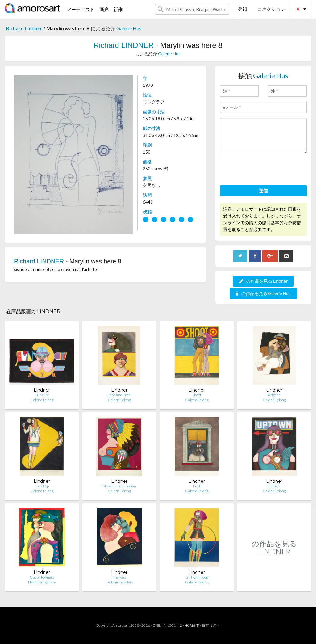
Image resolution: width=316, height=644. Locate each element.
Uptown (274, 486)
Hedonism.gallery (42, 582)
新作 (118, 9)
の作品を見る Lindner (263, 281)
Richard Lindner (24, 28)
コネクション (271, 9)
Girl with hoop (197, 577)
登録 (243, 9)
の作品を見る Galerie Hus (263, 293)
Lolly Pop (42, 486)
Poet (197, 486)
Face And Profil (119, 395)
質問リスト (211, 625)
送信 (263, 191)
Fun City (42, 395)
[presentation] (267, 170)
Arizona (274, 395)
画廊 (104, 9)
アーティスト (81, 9)
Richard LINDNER (124, 45)
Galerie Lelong (42, 400)
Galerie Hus (129, 28)
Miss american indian (119, 486)
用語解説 (192, 625)
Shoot (197, 395)
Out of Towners (42, 577)
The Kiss (119, 577)
